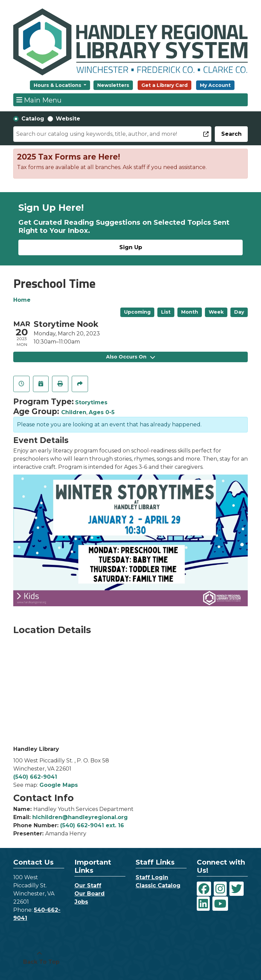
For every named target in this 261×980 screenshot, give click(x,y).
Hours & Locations (58, 85)
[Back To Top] (39, 958)
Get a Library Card (164, 85)
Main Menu (39, 100)
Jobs (81, 902)
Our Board (90, 894)
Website (68, 119)
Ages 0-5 (102, 412)
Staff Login (152, 877)
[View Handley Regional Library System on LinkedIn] (203, 904)
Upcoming (137, 312)
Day (239, 312)
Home (22, 300)
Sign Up (131, 247)
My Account (215, 85)
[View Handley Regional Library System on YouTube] (220, 904)
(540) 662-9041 (35, 777)
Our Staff (88, 885)
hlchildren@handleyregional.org (80, 817)
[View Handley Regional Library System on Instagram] (220, 889)
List (166, 312)
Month (190, 312)
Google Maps (59, 785)
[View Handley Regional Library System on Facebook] (204, 889)
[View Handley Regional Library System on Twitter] (237, 889)
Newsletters (113, 85)
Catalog (33, 119)
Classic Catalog (158, 885)
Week (216, 312)
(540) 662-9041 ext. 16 (92, 825)
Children (74, 412)
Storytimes (91, 402)
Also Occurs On (130, 357)
